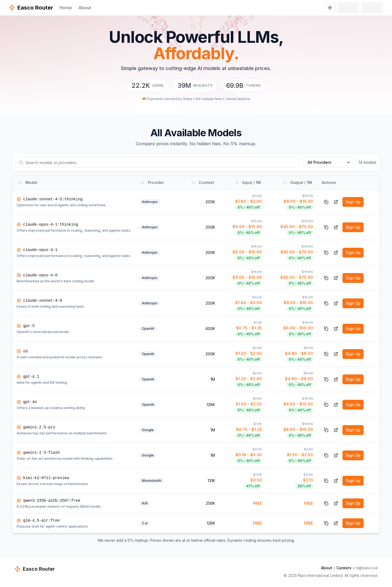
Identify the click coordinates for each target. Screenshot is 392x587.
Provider (152, 182)
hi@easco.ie (367, 568)
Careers (344, 568)
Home (66, 8)
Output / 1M (297, 182)
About (85, 8)
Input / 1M (248, 182)
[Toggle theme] (330, 8)
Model (27, 182)
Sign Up (353, 202)
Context (203, 182)
